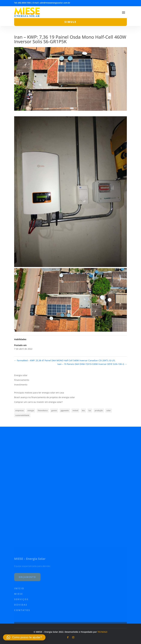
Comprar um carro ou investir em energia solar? (38, 402)
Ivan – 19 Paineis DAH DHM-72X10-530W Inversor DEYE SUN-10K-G (92, 364)
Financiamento (22, 380)
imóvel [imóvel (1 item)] (75, 410)
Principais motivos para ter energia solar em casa (39, 393)
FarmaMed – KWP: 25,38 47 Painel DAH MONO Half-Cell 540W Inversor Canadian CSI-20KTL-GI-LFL (65, 360)
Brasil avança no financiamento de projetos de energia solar (45, 397)
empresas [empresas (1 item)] (20, 410)
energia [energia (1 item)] (31, 410)
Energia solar (21, 375)
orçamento (27, 619)
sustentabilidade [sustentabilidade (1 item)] (22, 415)
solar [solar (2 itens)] (109, 410)
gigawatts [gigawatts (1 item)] (65, 410)
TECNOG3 (102, 632)
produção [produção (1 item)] (99, 410)
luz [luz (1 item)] (90, 410)
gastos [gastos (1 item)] (54, 410)
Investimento (21, 385)
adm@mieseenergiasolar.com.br (55, 3)
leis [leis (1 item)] (83, 410)
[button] (24, 637)
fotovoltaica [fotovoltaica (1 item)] (43, 410)
